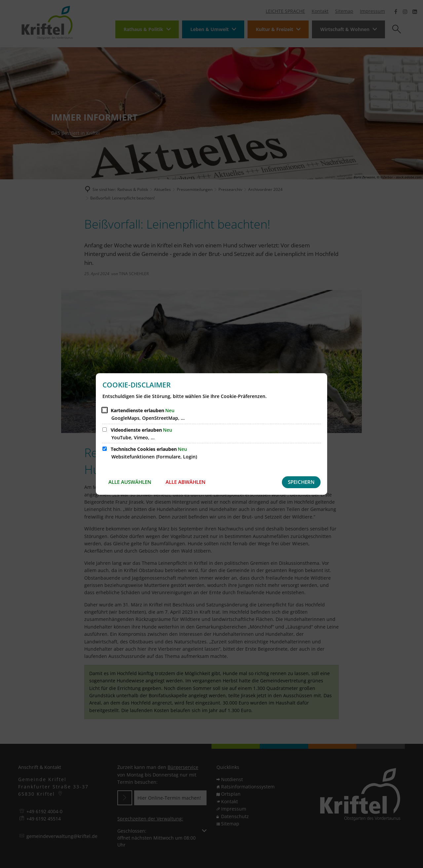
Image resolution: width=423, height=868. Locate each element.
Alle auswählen (130, 482)
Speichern (301, 482)
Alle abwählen (186, 482)
